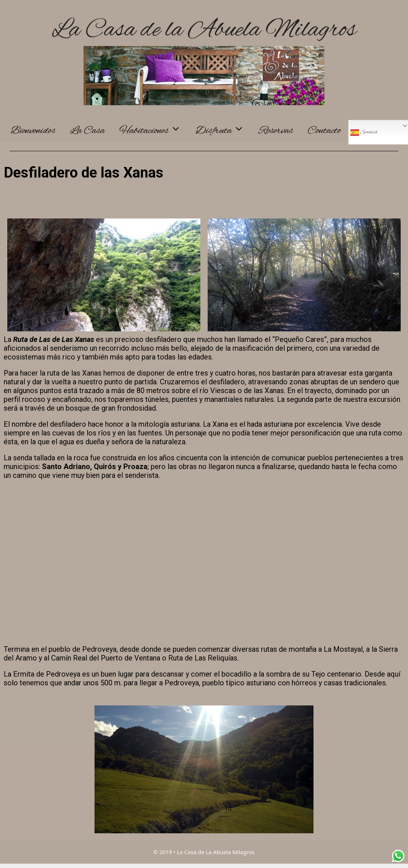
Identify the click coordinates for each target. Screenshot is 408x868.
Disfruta (224, 131)
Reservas (276, 131)
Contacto (324, 131)
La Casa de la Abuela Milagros (204, 30)
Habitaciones (154, 131)
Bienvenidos (33, 131)
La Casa (87, 131)
